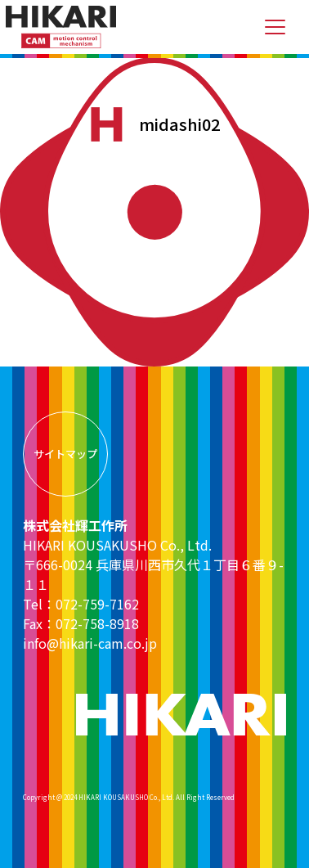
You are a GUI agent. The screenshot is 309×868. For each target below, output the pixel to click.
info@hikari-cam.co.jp (90, 643)
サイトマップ (65, 454)
